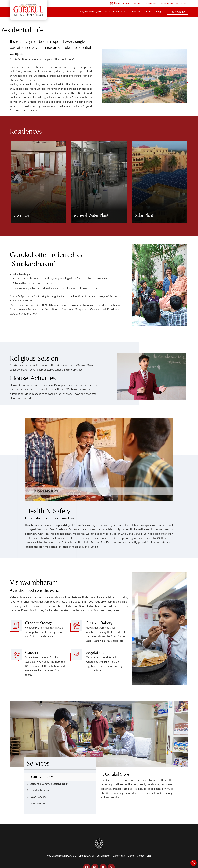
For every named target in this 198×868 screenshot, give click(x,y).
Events (149, 12)
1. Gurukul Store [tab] (40, 777)
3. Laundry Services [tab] (38, 791)
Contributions (150, 4)
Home (115, 3)
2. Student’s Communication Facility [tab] (48, 784)
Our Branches (166, 4)
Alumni (137, 4)
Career (141, 856)
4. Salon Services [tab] (37, 797)
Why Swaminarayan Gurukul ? (95, 12)
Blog (159, 12)
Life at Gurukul (86, 856)
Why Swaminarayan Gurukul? (61, 856)
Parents (127, 4)
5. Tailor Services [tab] (36, 804)
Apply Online (177, 12)
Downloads (182, 4)
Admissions (136, 12)
